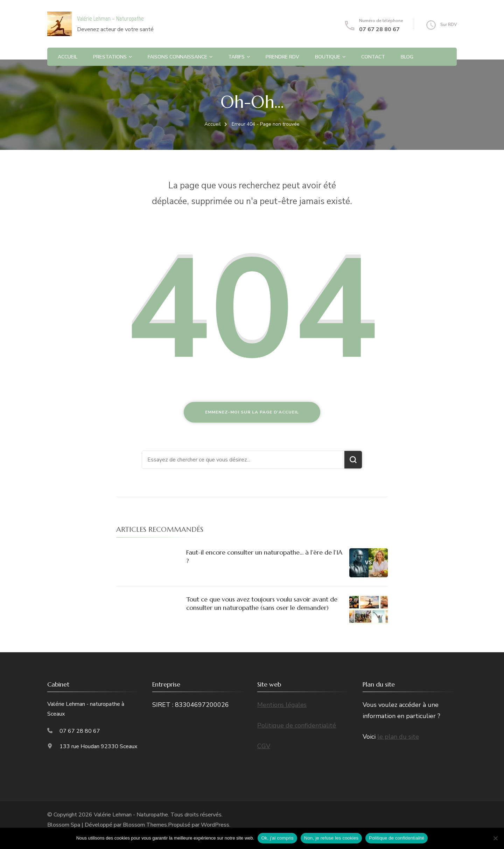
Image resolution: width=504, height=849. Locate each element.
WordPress (215, 825)
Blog (407, 57)
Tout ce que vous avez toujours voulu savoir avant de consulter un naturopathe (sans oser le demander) (262, 603)
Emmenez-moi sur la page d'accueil (252, 412)
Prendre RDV (282, 57)
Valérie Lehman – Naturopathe (110, 19)
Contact (373, 57)
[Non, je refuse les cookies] (495, 838)
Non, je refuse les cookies (331, 838)
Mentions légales (282, 705)
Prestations (110, 57)
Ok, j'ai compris (277, 838)
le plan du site (398, 737)
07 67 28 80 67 (379, 29)
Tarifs (236, 57)
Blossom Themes (145, 825)
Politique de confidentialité (297, 725)
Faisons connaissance (177, 57)
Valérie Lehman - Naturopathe (131, 815)
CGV (264, 746)
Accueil (68, 57)
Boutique (328, 57)
